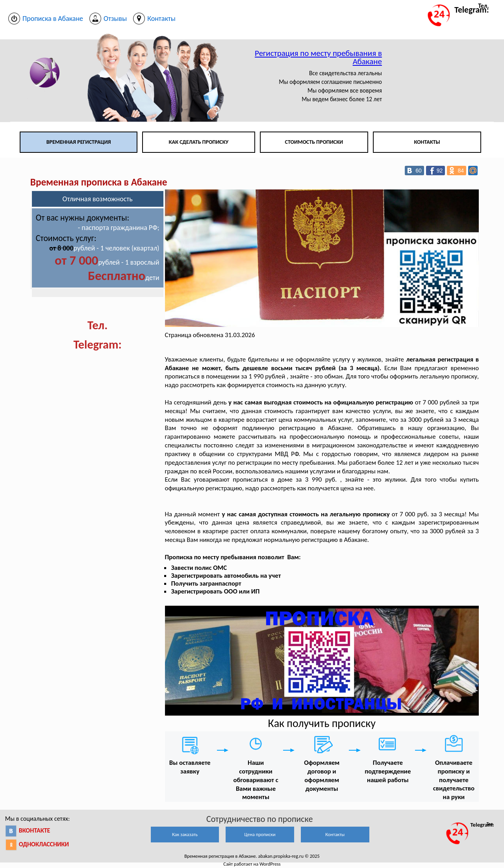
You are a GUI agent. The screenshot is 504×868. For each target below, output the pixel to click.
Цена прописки (260, 834)
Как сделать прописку (199, 142)
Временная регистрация (79, 142)
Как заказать (185, 834)
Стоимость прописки (314, 142)
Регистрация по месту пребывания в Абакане (318, 57)
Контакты (427, 142)
